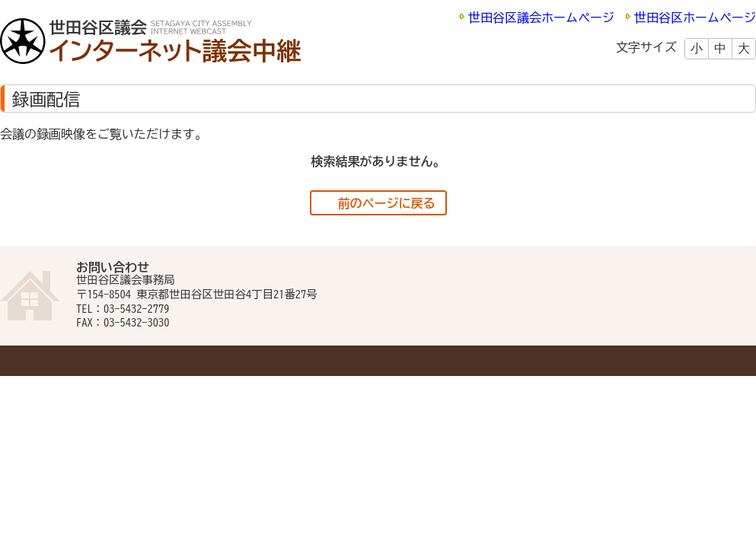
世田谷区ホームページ (695, 18)
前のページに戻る (387, 203)
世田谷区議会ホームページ (541, 18)
